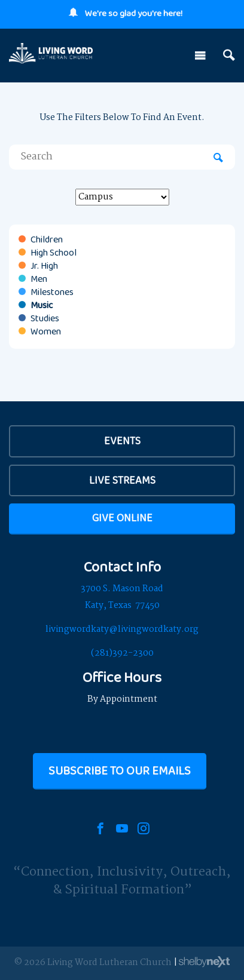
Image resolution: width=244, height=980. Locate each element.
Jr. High (44, 266)
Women (46, 331)
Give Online (122, 518)
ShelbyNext (204, 962)
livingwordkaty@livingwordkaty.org (122, 629)
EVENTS (122, 441)
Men (39, 279)
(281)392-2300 (122, 653)
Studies (45, 318)
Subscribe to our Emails (120, 770)
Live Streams (122, 480)
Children (47, 239)
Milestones (52, 292)
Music (42, 305)
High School (54, 253)
